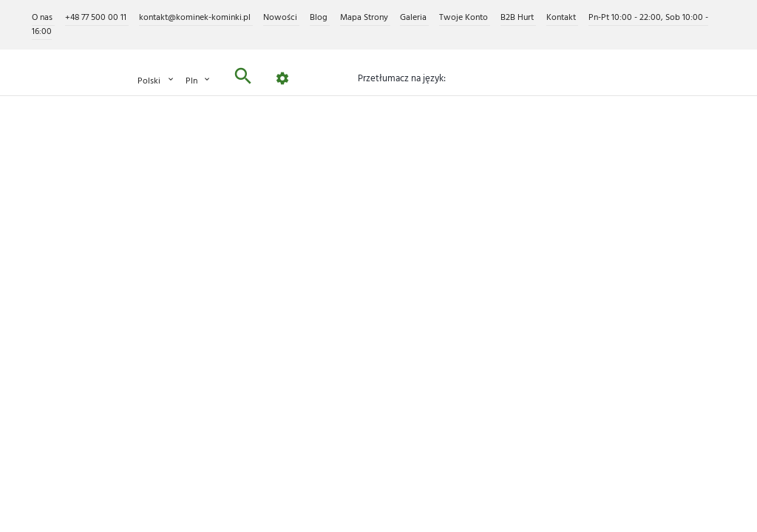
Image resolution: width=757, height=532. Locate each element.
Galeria (414, 18)
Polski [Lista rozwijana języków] (156, 81)
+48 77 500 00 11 (97, 18)
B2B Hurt (518, 18)
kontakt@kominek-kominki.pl (196, 18)
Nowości (281, 18)
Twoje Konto (465, 18)
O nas (43, 18)
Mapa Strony (365, 18)
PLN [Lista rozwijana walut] (199, 81)
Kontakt (562, 18)
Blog (320, 18)
